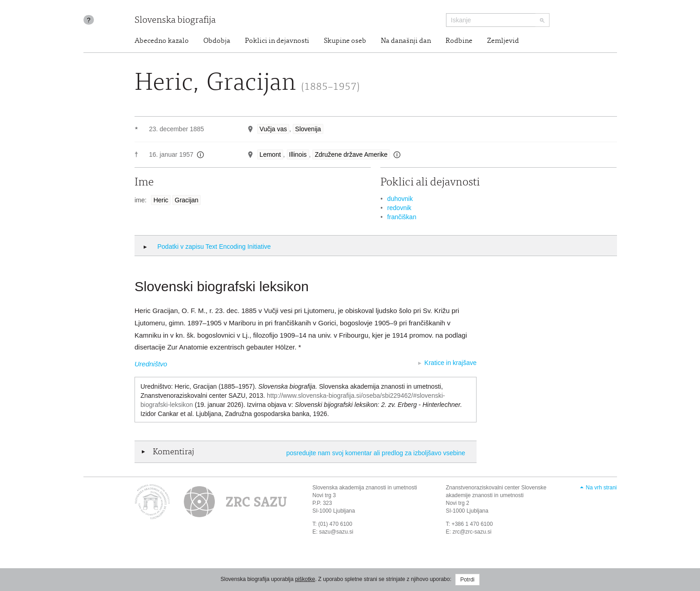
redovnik (399, 208)
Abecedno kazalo (162, 41)
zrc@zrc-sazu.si (472, 532)
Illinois (298, 154)
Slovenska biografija (175, 21)
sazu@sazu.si (336, 532)
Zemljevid (503, 41)
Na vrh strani (601, 488)
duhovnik (400, 199)
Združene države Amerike (351, 154)
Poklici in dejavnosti (277, 41)
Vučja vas (273, 129)
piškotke (305, 579)
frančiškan (402, 217)
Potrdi (467, 580)
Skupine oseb (345, 41)
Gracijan (187, 200)
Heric (161, 200)
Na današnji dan (406, 41)
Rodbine (459, 41)
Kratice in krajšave (451, 363)
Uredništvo (151, 364)
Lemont (270, 154)
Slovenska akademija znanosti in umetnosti (365, 488)
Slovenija (308, 129)
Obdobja (217, 41)
